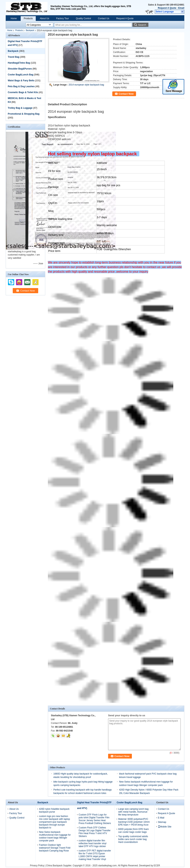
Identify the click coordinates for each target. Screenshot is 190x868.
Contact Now (126, 94)
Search (142, 25)
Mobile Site (165, 827)
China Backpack (54, 866)
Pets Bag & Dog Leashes (21, 86)
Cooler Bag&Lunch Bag (21, 75)
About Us (44, 18)
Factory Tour (63, 18)
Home (14, 18)
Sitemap (162, 822)
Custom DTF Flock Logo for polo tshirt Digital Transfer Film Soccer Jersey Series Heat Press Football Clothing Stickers (95, 819)
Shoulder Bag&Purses (20, 69)
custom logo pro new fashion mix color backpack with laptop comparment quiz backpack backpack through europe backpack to (54, 822)
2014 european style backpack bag (86, 85)
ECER (157, 866)
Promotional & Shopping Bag (24, 114)
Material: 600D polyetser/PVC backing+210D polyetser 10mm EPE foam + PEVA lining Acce (134, 822)
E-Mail (161, 818)
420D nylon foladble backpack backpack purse (54, 810)
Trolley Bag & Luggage (20, 108)
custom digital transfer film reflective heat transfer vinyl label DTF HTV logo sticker (93, 843)
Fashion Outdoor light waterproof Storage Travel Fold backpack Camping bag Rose (55, 848)
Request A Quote (167, 8)
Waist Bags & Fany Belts (21, 81)
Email (181, 8)
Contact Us (104, 18)
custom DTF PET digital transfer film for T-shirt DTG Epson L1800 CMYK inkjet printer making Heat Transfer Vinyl (95, 855)
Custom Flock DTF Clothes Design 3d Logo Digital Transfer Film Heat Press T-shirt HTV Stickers (95, 832)
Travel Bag (14, 57)
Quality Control (83, 18)
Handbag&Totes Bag (19, 63)
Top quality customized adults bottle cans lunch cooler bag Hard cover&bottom (133, 839)
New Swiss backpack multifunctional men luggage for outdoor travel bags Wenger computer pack (55, 836)
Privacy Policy (37, 866)
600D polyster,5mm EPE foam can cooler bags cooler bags (133, 831)
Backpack (30, 30)
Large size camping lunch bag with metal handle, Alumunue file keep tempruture (133, 812)
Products (28, 18)
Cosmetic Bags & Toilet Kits (23, 92)
